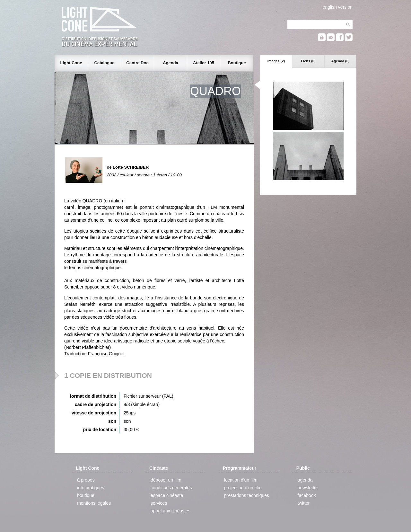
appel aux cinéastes (171, 511)
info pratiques (91, 488)
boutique (86, 495)
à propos (86, 480)
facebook (307, 495)
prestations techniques (247, 495)
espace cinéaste (167, 495)
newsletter (308, 488)
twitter (304, 503)
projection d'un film (243, 488)
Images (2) (276, 61)
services (159, 503)
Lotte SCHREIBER (131, 167)
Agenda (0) (341, 61)
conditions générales (171, 488)
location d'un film (241, 480)
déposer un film (166, 480)
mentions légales (94, 503)
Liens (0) (308, 61)
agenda (305, 480)
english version (338, 7)
